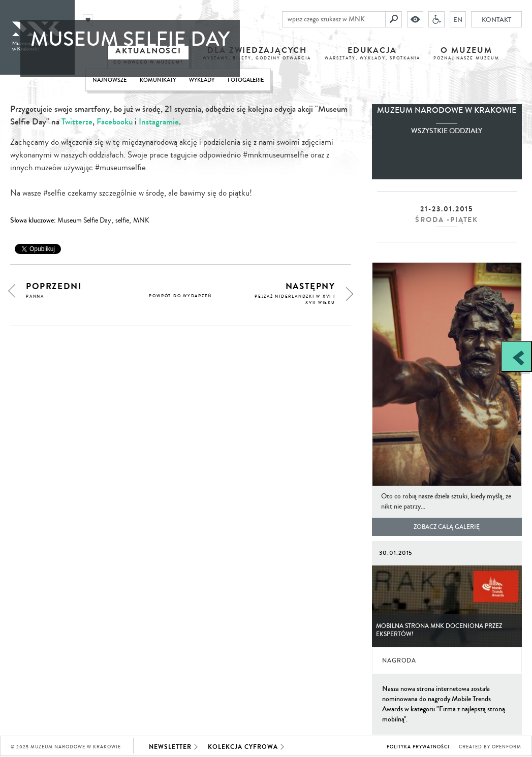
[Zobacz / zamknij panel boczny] (517, 356)
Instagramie (159, 122)
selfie (122, 220)
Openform (507, 747)
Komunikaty (158, 80)
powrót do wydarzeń (180, 296)
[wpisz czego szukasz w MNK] (334, 19)
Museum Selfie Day (84, 220)
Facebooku (115, 122)
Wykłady (202, 80)
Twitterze (77, 122)
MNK (141, 220)
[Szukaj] (394, 19)
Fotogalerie (246, 80)
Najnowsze (109, 80)
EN (458, 19)
